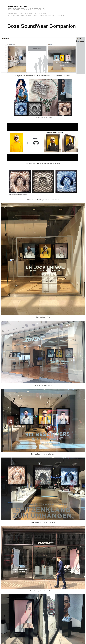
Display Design (40, 14)
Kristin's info (13, 14)
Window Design (26, 14)
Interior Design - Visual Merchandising (22, 15)
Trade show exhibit (47, 15)
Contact (61, 15)
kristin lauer (17, 7)
